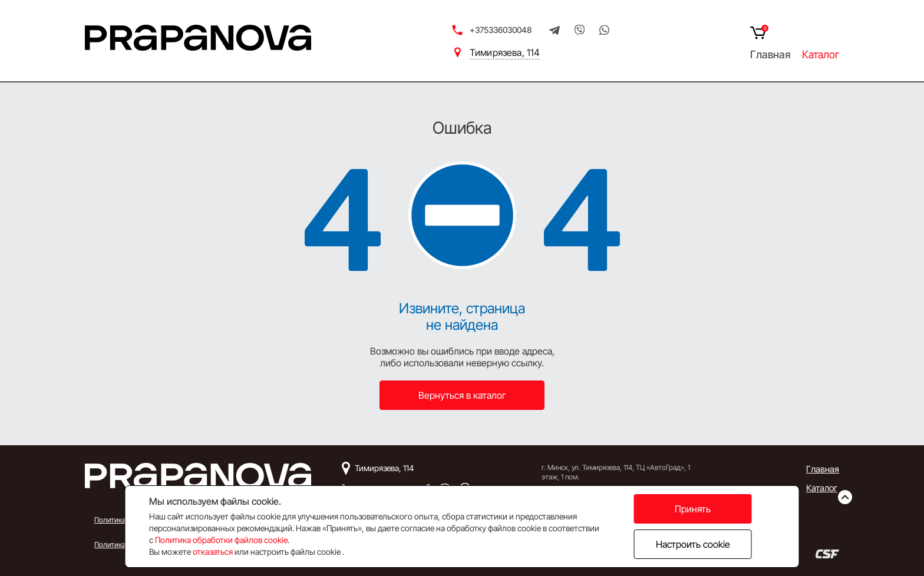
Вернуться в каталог (462, 395)
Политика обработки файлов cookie (221, 540)
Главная (770, 55)
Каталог (821, 55)
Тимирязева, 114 (505, 52)
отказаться (213, 552)
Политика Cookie (121, 544)
